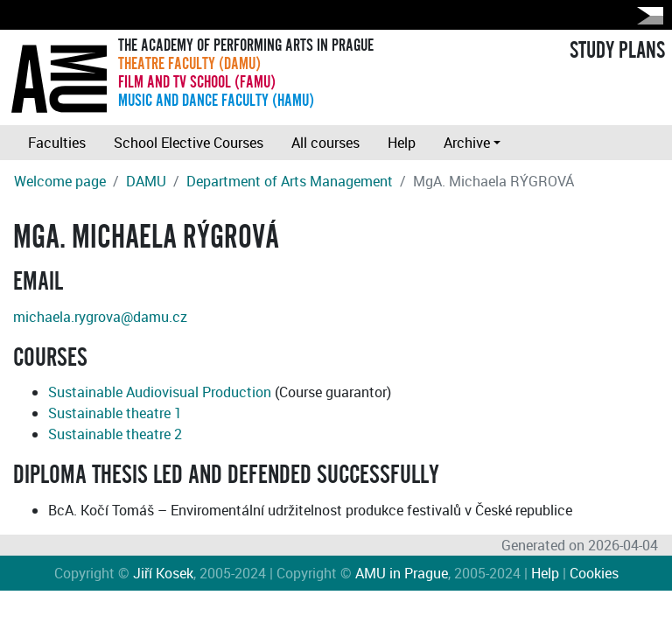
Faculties (57, 143)
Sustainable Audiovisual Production (160, 392)
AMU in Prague (402, 573)
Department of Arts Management (290, 181)
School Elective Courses (189, 143)
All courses (325, 143)
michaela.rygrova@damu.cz (100, 317)
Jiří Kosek (163, 573)
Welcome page (60, 181)
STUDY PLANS (617, 51)
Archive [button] (467, 143)
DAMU (146, 181)
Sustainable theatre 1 (115, 413)
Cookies (594, 573)
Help (402, 143)
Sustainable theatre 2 (115, 434)
